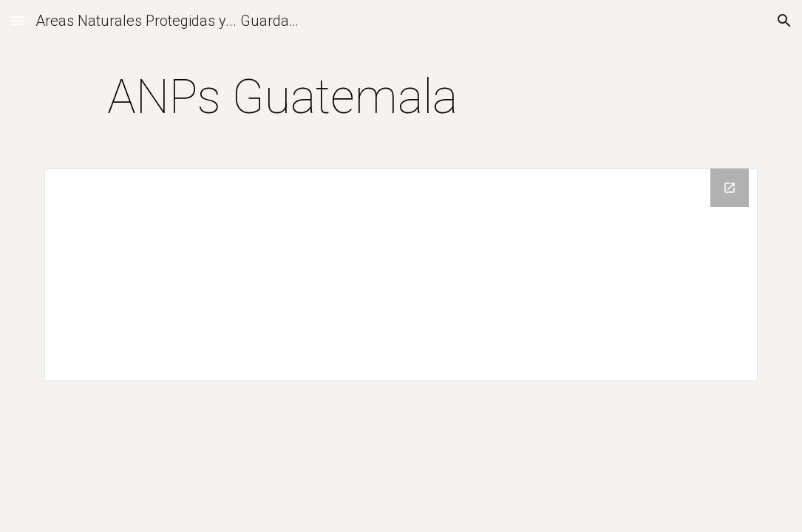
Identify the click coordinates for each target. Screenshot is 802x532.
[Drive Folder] (401, 275)
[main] (282, 98)
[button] (18, 20)
